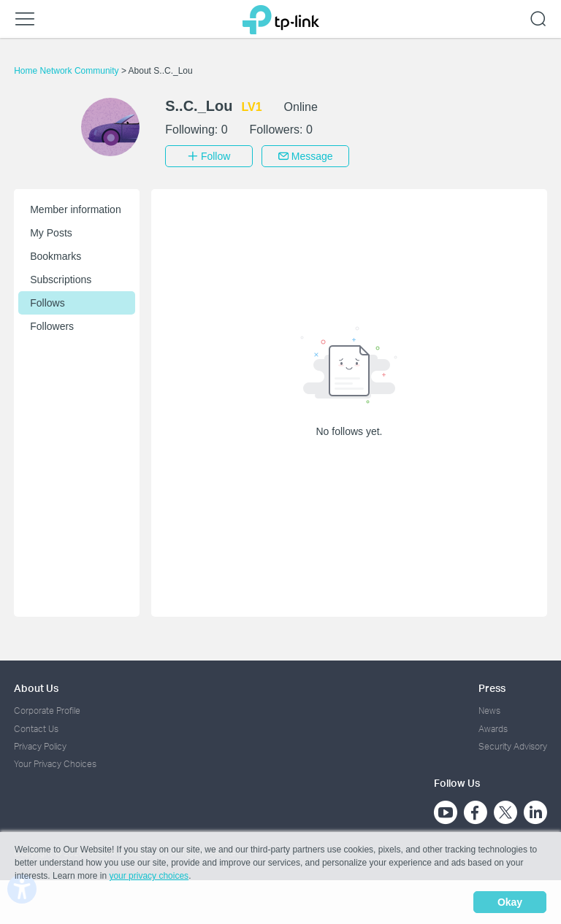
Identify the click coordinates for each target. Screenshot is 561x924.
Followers (52, 326)
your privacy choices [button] (149, 876)
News (489, 711)
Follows (47, 303)
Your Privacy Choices (55, 764)
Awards (493, 729)
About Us (36, 688)
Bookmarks (56, 256)
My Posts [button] (51, 233)
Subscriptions (61, 280)
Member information (76, 209)
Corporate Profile (47, 711)
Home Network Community (68, 71)
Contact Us (36, 729)
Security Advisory (513, 746)
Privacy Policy (40, 746)
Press (492, 688)
